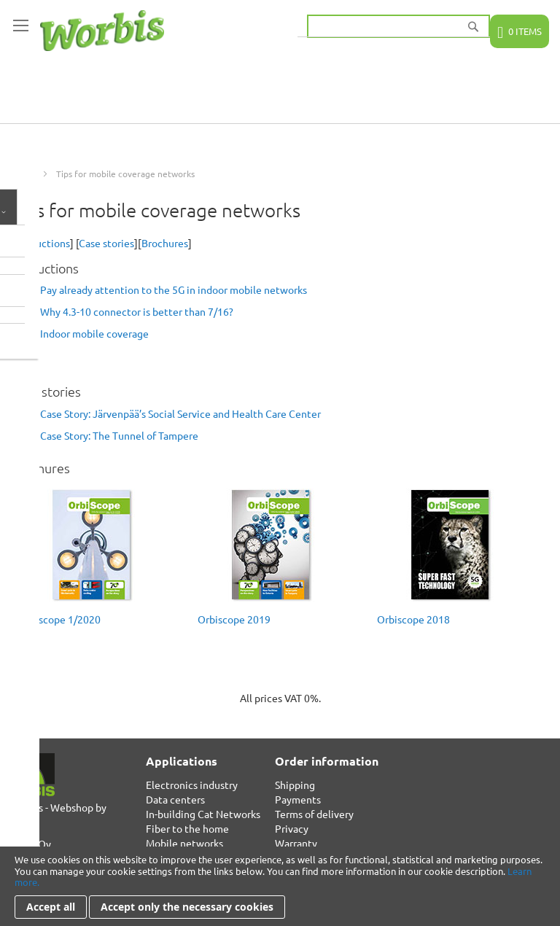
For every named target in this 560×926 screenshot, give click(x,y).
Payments (298, 799)
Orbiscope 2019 (234, 619)
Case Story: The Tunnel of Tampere (119, 435)
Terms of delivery (314, 814)
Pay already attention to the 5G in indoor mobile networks (174, 289)
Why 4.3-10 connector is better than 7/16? (137, 311)
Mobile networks (184, 843)
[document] (280, 886)
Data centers (175, 799)
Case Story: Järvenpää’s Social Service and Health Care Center (180, 413)
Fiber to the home (187, 828)
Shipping (295, 785)
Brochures (165, 243)
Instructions (42, 243)
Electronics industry (192, 785)
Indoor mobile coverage (94, 333)
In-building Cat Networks (203, 814)
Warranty (296, 843)
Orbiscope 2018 (413, 619)
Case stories (106, 243)
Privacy (292, 828)
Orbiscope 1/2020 (59, 619)
